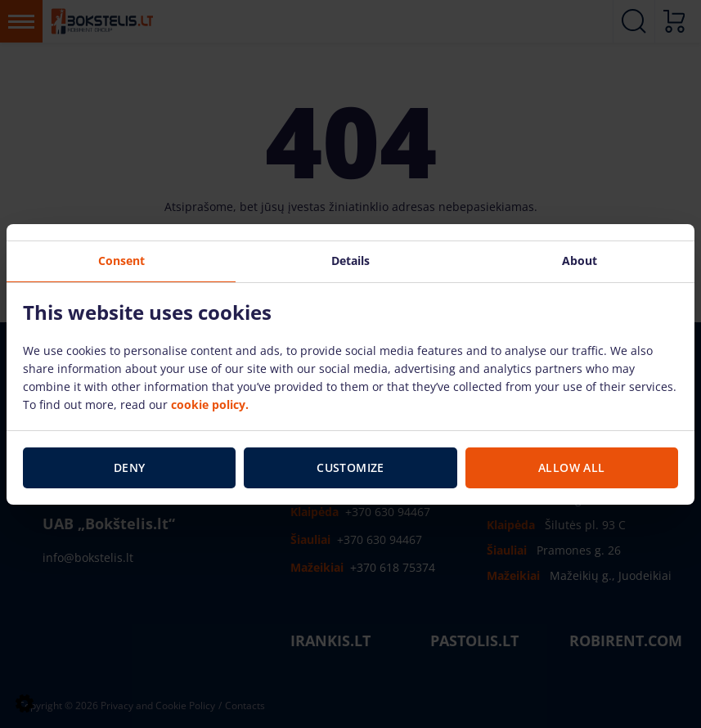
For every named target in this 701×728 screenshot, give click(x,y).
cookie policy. (210, 404)
